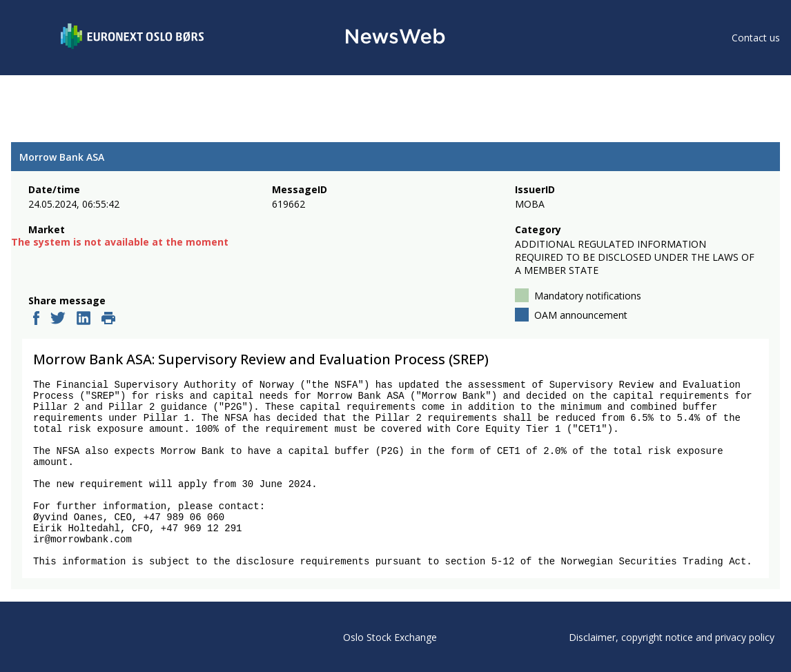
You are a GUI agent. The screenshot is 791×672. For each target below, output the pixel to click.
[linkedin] (84, 319)
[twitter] (58, 319)
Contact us (756, 38)
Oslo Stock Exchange (390, 637)
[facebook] (36, 319)
